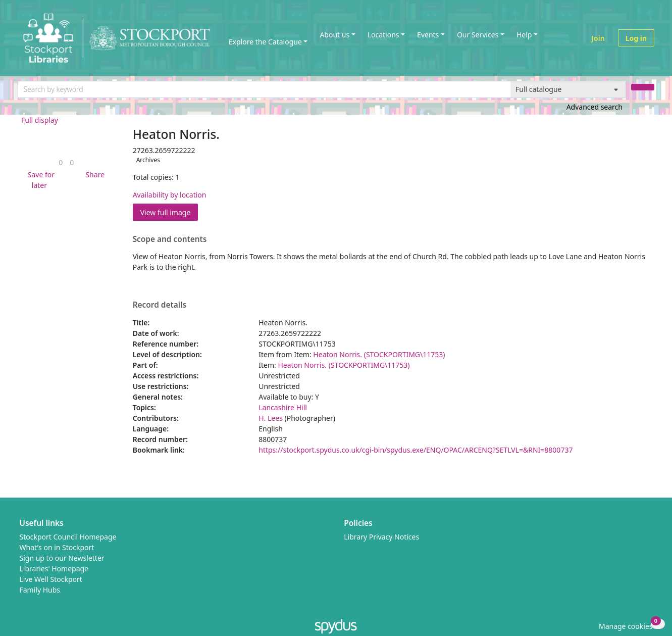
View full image (166, 212)
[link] (61, 162)
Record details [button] (160, 305)
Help (524, 35)
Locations (383, 35)
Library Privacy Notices (381, 537)
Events (428, 35)
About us (334, 35)
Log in (636, 38)
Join (598, 38)
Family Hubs (40, 590)
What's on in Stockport (57, 547)
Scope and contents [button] (170, 239)
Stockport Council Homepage (68, 537)
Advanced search (595, 107)
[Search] (643, 87)
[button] (39, 180)
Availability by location (170, 195)
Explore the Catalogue (265, 42)
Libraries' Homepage (54, 569)
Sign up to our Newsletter (62, 558)
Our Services (478, 35)
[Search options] (568, 89)
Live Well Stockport (51, 579)
